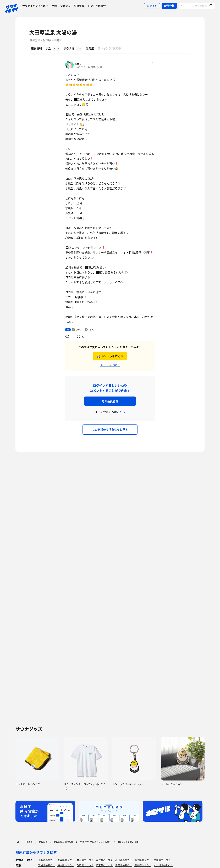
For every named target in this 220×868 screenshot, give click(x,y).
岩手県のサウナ (85, 860)
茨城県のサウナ (47, 865)
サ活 (54, 6)
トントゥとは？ (110, 365)
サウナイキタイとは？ (35, 6)
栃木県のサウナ (66, 865)
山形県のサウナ (143, 860)
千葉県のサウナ (124, 865)
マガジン (65, 6)
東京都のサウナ (143, 865)
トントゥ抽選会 (97, 6)
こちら (121, 412)
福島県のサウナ (162, 860)
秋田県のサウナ (124, 860)
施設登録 (79, 6)
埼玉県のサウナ (104, 865)
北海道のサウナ (47, 860)
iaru (78, 63)
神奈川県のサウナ (163, 865)
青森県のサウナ (66, 860)
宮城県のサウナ (104, 860)
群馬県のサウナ (85, 865)
